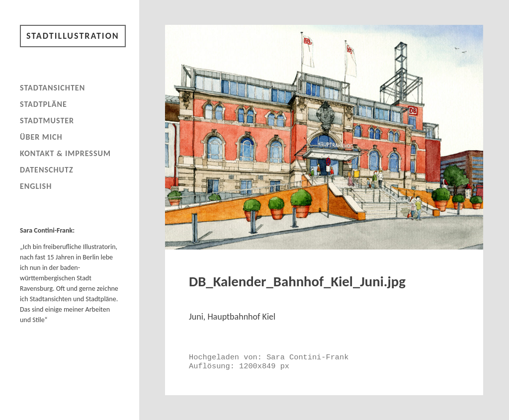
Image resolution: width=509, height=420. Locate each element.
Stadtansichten (52, 88)
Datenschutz (47, 170)
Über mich (41, 137)
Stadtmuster (47, 121)
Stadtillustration (73, 36)
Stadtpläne (43, 104)
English (36, 186)
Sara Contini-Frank (307, 357)
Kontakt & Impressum (65, 153)
